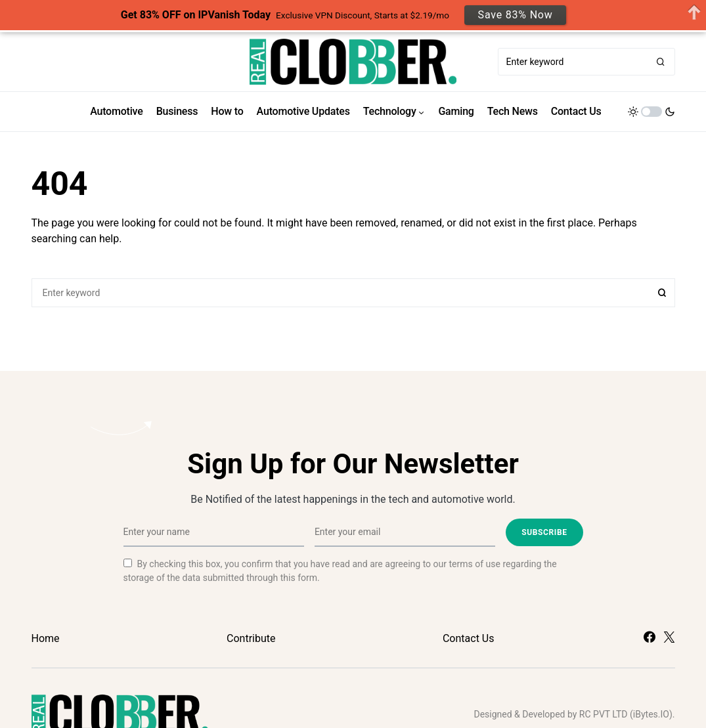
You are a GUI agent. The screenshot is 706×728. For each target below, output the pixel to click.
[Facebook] (650, 637)
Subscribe (544, 532)
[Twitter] (669, 637)
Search (662, 293)
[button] (651, 112)
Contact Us (469, 638)
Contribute (251, 638)
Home (46, 638)
